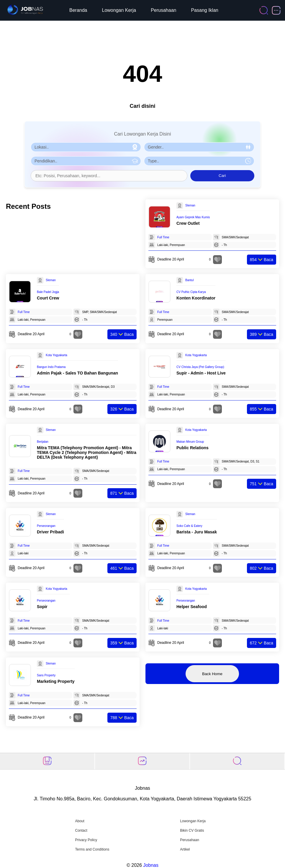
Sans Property (46, 675)
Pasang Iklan (205, 10)
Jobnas (151, 865)
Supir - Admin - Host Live (201, 373)
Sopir (42, 607)
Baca (262, 260)
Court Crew (48, 298)
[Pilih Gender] (199, 147)
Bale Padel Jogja (48, 292)
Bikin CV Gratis (192, 830)
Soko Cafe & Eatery (189, 526)
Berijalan (43, 442)
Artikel (185, 849)
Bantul (189, 280)
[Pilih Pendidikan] (86, 161)
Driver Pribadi (50, 532)
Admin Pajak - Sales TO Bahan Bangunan (77, 373)
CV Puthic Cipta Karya (191, 292)
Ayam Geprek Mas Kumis (193, 217)
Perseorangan (46, 526)
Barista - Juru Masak (197, 532)
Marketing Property (56, 681)
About (80, 821)
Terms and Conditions (92, 849)
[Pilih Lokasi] (86, 147)
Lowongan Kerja (119, 10)
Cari (222, 176)
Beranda (78, 10)
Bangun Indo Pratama (51, 367)
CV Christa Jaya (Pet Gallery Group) (200, 367)
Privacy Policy (86, 840)
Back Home (212, 674)
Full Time (163, 237)
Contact (81, 830)
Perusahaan (163, 10)
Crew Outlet (188, 223)
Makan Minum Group (190, 442)
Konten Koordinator (196, 298)
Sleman (190, 205)
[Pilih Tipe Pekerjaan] (199, 161)
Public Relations (193, 448)
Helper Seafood (192, 607)
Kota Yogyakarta (56, 355)
